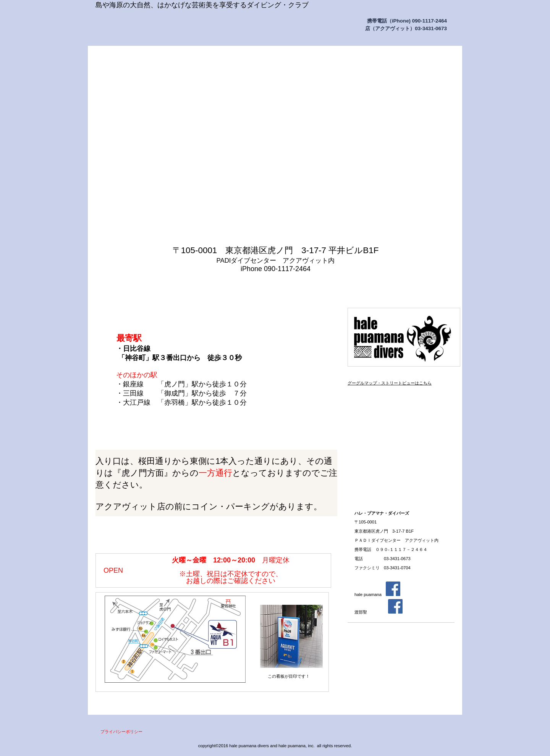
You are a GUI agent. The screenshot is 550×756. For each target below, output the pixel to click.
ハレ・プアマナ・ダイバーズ (172, 26)
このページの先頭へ (321, 700)
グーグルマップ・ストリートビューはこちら (390, 383)
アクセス (401, 399)
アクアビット (401, 442)
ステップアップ (401, 421)
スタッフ (401, 485)
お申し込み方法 (401, 464)
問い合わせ (427, 288)
